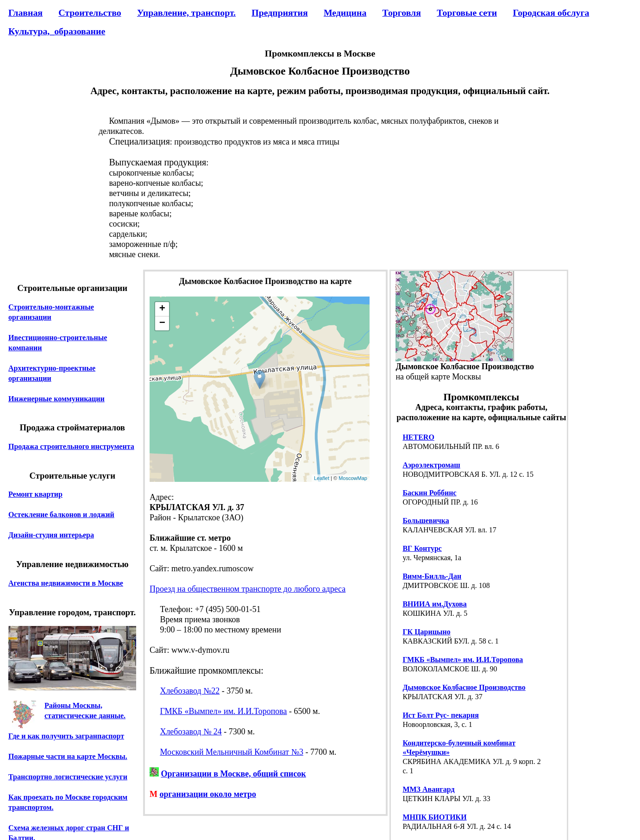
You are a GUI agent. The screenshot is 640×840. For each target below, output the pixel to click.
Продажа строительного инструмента (71, 446)
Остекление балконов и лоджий (61, 515)
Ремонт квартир (35, 494)
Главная (25, 13)
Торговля (402, 13)
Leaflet (322, 478)
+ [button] (162, 309)
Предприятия (279, 13)
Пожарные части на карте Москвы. (68, 756)
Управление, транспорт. (186, 13)
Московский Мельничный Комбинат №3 (232, 752)
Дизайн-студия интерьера (51, 535)
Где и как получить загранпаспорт (66, 736)
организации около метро (208, 794)
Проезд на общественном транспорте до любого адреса (248, 589)
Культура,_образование (57, 31)
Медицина (345, 13)
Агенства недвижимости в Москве (66, 583)
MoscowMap (353, 478)
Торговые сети (467, 13)
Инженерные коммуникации (56, 399)
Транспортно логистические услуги (68, 777)
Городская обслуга (551, 13)
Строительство (90, 13)
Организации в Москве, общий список (233, 774)
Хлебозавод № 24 (191, 732)
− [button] (162, 323)
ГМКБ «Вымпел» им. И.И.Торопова (223, 711)
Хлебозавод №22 (190, 691)
